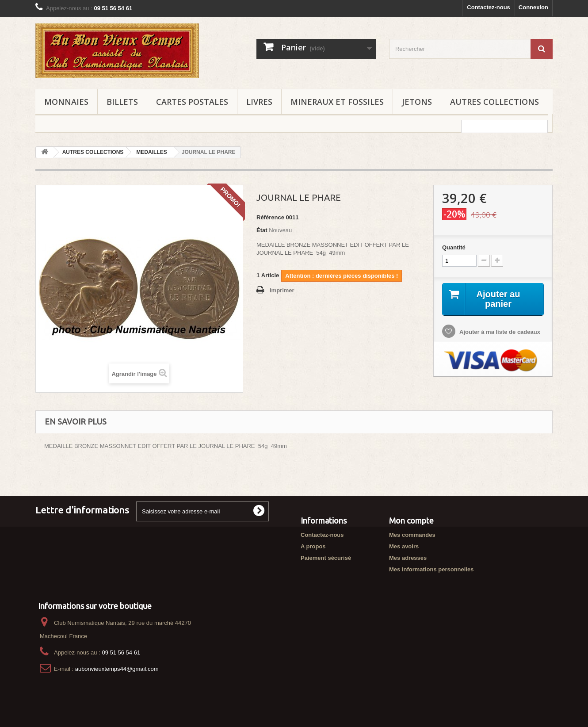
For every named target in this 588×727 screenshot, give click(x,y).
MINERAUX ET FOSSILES (337, 102)
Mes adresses (408, 558)
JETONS (417, 102)
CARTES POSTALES (192, 102)
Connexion (533, 7)
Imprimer (282, 290)
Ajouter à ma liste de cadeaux (499, 332)
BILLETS (122, 102)
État (262, 230)
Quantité (454, 247)
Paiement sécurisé (326, 558)
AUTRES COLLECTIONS (494, 102)
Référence (270, 217)
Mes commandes (412, 535)
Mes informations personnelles (431, 569)
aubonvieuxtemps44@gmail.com (117, 669)
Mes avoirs (404, 546)
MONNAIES (66, 102)
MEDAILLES (151, 152)
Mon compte (411, 520)
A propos (313, 546)
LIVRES (259, 102)
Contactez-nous (489, 7)
